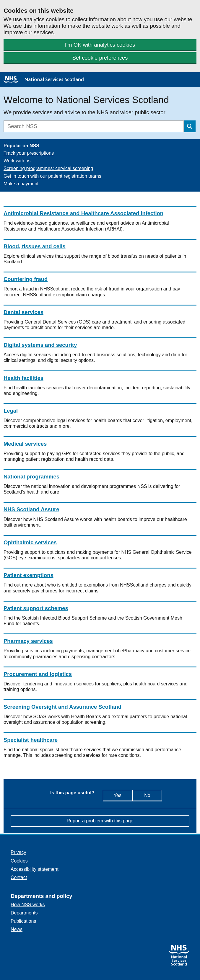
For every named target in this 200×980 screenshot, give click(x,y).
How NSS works (28, 905)
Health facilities (23, 378)
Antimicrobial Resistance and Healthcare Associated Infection (83, 213)
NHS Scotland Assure (31, 509)
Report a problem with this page (100, 821)
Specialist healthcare (31, 740)
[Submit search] (190, 126)
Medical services (25, 444)
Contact (19, 877)
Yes (115, 795)
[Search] (94, 126)
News (17, 929)
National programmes (31, 477)
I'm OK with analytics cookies (100, 45)
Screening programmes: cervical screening (48, 168)
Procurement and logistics (38, 674)
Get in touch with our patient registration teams (52, 176)
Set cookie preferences (100, 58)
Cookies (19, 861)
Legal (11, 411)
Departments (24, 913)
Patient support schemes (36, 608)
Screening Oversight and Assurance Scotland (62, 707)
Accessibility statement (35, 869)
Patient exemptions (29, 575)
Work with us (17, 161)
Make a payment (21, 184)
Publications (23, 921)
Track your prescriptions (29, 153)
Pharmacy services (28, 641)
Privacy (18, 852)
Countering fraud (26, 279)
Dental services (23, 312)
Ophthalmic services (30, 542)
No (152, 795)
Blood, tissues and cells (35, 246)
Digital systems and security (40, 345)
